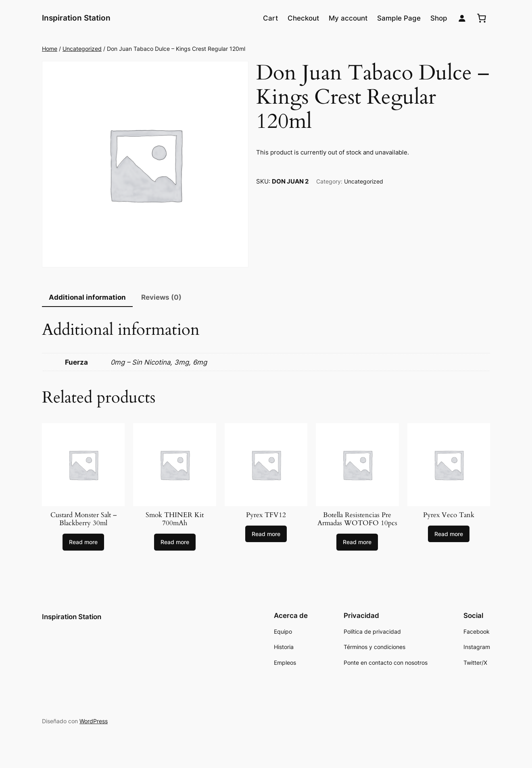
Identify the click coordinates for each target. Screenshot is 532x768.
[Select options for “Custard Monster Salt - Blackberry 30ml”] (83, 542)
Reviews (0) (161, 297)
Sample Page (399, 18)
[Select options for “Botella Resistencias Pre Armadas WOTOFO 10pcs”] (357, 542)
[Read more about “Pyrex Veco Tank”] (449, 534)
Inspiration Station (76, 18)
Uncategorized (82, 49)
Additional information (87, 297)
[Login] (462, 18)
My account (348, 18)
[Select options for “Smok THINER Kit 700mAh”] (175, 542)
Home (50, 49)
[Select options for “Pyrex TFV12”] (266, 534)
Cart (270, 18)
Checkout (303, 18)
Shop (439, 18)
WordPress (94, 721)
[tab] (87, 298)
